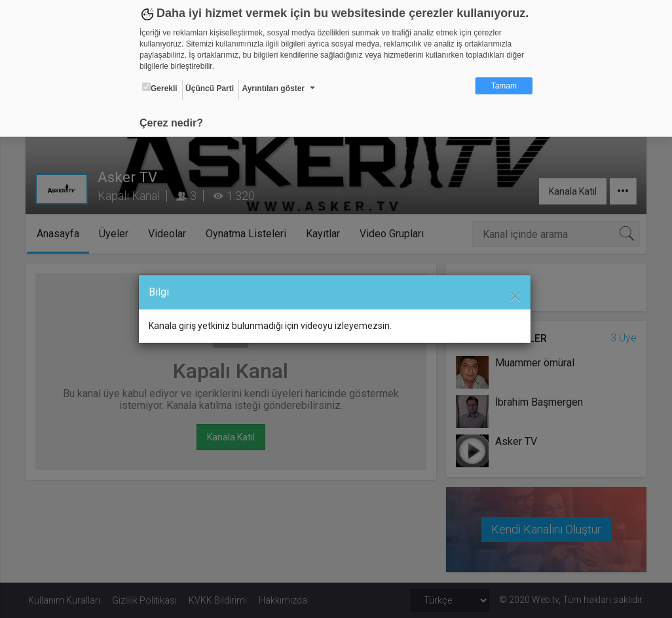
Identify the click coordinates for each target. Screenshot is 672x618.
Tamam (504, 86)
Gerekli (160, 88)
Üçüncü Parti (210, 88)
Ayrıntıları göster (273, 88)
